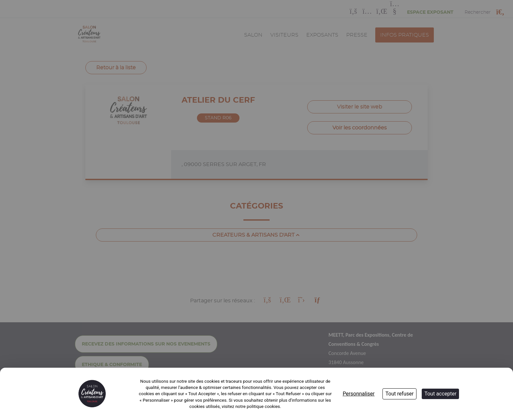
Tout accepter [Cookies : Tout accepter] (440, 394)
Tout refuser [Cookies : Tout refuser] (399, 394)
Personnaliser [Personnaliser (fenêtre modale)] (359, 394)
